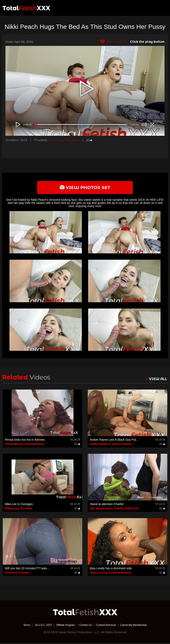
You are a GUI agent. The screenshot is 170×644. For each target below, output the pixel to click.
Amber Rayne (100, 445)
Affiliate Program (63, 626)
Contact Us (85, 626)
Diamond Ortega (17, 574)
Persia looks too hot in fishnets (25, 441)
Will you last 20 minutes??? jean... (27, 569)
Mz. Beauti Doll (101, 510)
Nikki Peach (76, 140)
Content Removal (109, 626)
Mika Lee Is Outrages (19, 505)
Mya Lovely (98, 574)
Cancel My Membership (140, 626)
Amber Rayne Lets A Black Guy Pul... (114, 441)
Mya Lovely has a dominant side (111, 569)
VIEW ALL (157, 380)
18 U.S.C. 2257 (37, 626)
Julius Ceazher (122, 445)
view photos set (85, 188)
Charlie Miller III (126, 510)
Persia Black (14, 445)
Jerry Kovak (57, 140)
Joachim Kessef (120, 574)
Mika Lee (12, 510)
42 (96, 140)
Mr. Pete (26, 510)
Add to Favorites (111, 42)
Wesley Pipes (34, 445)
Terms (19, 626)
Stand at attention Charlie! (107, 505)
